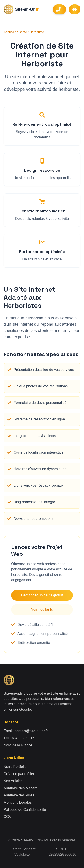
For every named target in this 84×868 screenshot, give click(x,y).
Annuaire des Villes (19, 795)
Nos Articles (13, 781)
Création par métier (19, 774)
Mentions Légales (18, 802)
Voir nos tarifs (42, 609)
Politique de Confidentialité (25, 810)
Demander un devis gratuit (42, 595)
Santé (23, 32)
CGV (8, 817)
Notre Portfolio (15, 767)
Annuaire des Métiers (20, 788)
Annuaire (10, 32)
